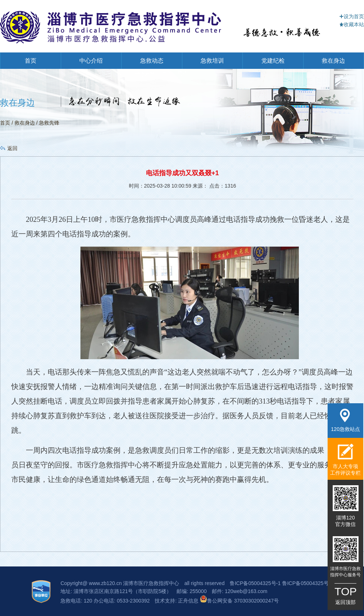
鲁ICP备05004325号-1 (255, 583)
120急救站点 (345, 420)
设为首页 (352, 16)
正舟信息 (189, 601)
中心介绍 (91, 61)
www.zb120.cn (105, 583)
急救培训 (212, 61)
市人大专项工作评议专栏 (345, 460)
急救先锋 (49, 123)
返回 (12, 148)
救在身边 (333, 61)
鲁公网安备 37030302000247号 (239, 601)
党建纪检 (273, 61)
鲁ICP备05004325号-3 (308, 583)
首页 (31, 61)
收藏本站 (352, 24)
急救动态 (152, 61)
